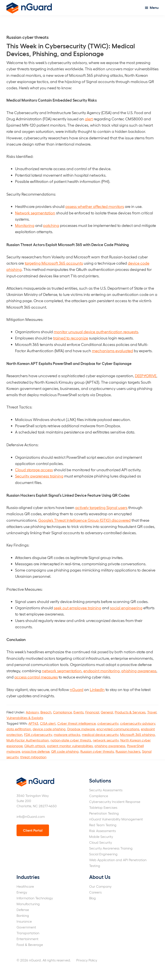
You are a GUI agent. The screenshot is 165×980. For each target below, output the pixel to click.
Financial (92, 712)
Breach (46, 712)
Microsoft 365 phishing (137, 734)
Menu (154, 7)
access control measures (36, 677)
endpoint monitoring (102, 671)
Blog (92, 898)
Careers (95, 892)
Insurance (24, 921)
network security (106, 740)
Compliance (62, 712)
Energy (22, 892)
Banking (23, 915)
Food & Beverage (30, 945)
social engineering (126, 608)
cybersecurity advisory (138, 723)
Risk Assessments (102, 831)
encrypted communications (118, 729)
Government (26, 927)
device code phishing (49, 729)
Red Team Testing (103, 825)
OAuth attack (35, 746)
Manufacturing (28, 904)
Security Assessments (106, 790)
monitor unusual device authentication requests (96, 332)
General (107, 712)
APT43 (33, 723)
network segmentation (62, 671)
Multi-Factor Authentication (28, 740)
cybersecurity (108, 723)
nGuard (77, 689)
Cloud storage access (34, 470)
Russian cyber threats (97, 751)
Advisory (32, 712)
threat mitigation (33, 757)
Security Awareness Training (111, 848)
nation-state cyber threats (71, 740)
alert (89, 119)
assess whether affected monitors (95, 206)
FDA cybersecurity (38, 734)
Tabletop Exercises (103, 807)
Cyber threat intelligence (76, 723)
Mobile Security (101, 836)
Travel (152, 712)
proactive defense (36, 751)
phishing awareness (139, 671)
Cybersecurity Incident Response (115, 802)
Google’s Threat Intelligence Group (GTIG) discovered (84, 520)
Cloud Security (101, 842)
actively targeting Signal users (101, 507)
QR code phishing (65, 751)
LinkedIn (97, 689)
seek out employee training (77, 608)
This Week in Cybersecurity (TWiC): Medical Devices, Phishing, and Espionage (71, 49)
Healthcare (25, 886)
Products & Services (130, 712)
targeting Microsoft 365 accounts (54, 263)
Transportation (28, 933)
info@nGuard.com (31, 816)
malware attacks (67, 734)
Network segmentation (35, 213)
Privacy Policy (87, 960)
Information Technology (35, 898)
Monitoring (25, 225)
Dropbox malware (81, 729)
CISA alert (48, 723)
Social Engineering (103, 854)
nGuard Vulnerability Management (116, 819)
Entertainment (27, 939)
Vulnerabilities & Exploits (25, 718)
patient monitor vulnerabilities (70, 746)
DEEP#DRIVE (146, 376)
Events (79, 712)
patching (51, 225)
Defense (23, 910)
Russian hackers (128, 751)
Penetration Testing (104, 813)
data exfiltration (19, 729)
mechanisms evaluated (112, 351)
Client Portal (33, 830)
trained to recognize (71, 338)
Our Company (100, 886)
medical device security (100, 734)
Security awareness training (39, 476)
